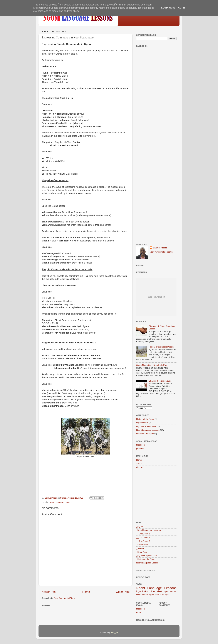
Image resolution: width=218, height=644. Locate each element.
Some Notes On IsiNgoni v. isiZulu (152, 365)
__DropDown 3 (143, 541)
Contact (140, 467)
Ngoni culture (142, 423)
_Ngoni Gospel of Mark (147, 555)
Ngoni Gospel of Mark (146, 426)
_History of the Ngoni (146, 559)
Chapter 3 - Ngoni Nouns (160, 381)
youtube (140, 449)
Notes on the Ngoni (145, 434)
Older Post (123, 592)
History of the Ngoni (145, 419)
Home (86, 592)
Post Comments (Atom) (65, 598)
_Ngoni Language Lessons (148, 530)
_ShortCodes (142, 545)
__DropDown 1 (143, 534)
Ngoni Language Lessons (60, 502)
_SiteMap (141, 548)
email (139, 612)
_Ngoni (140, 526)
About (139, 464)
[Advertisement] (156, 97)
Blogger (114, 633)
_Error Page (142, 552)
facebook (140, 445)
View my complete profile (161, 252)
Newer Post (49, 592)
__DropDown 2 (143, 537)
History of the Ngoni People (161, 347)
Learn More (168, 8)
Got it (182, 8)
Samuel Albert (160, 248)
